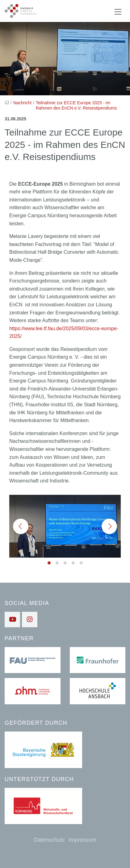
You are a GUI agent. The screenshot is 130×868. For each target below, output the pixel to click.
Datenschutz (49, 840)
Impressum (82, 840)
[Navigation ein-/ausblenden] (118, 11)
